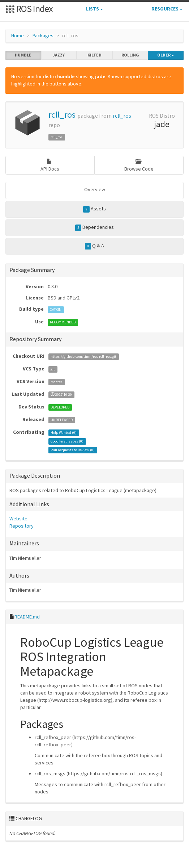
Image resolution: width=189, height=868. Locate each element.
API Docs (50, 165)
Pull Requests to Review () (73, 450)
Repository (22, 526)
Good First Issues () (67, 441)
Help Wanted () (64, 433)
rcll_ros (62, 115)
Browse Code (139, 165)
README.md (27, 617)
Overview (95, 189)
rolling (130, 55)
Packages (43, 35)
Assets (94, 209)
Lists (94, 9)
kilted (94, 55)
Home (18, 35)
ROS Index (29, 9)
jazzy (59, 55)
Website (18, 519)
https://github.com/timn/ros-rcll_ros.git (83, 357)
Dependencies (95, 227)
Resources (167, 9)
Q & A (95, 246)
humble (23, 55)
